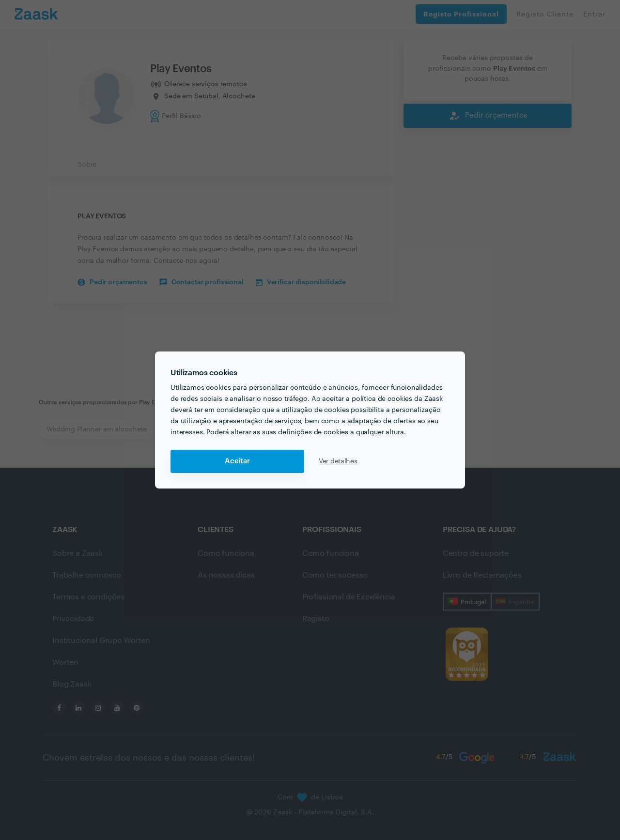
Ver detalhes (338, 461)
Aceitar (237, 461)
